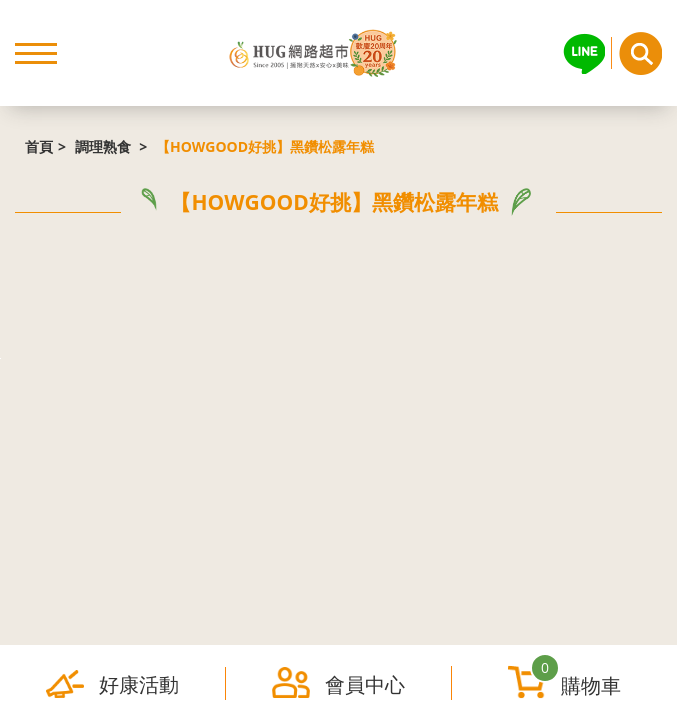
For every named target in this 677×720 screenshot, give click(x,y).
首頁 (39, 146)
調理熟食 (105, 146)
